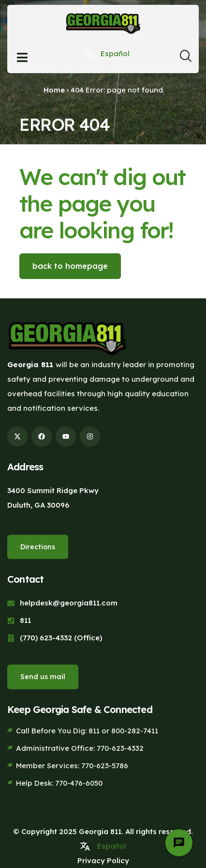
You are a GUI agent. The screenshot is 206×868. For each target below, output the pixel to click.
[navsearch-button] (186, 59)
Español (115, 54)
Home (54, 90)
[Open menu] (22, 57)
